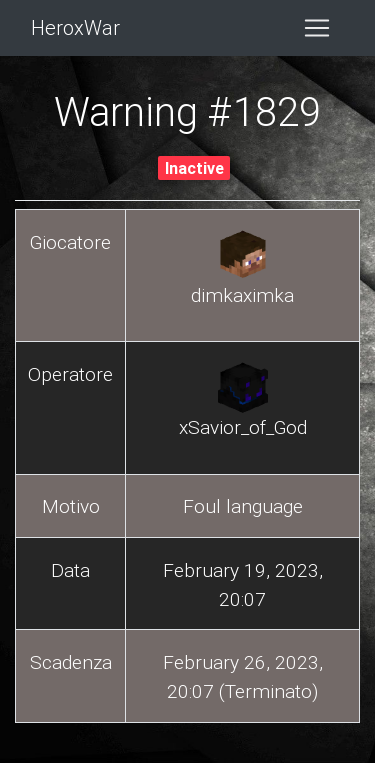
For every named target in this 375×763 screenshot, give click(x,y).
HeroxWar (75, 27)
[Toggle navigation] (317, 28)
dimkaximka (242, 295)
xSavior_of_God (243, 427)
